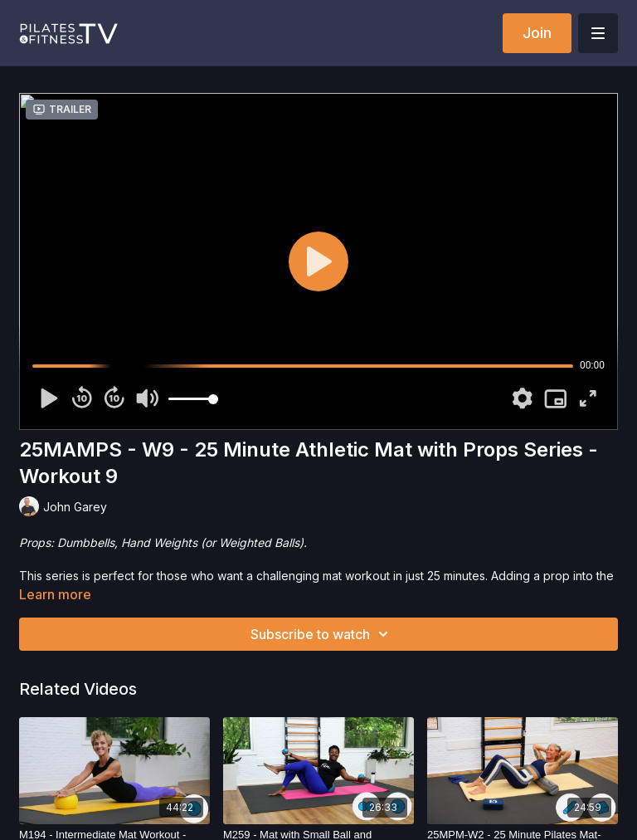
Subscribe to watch (322, 634)
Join (537, 33)
